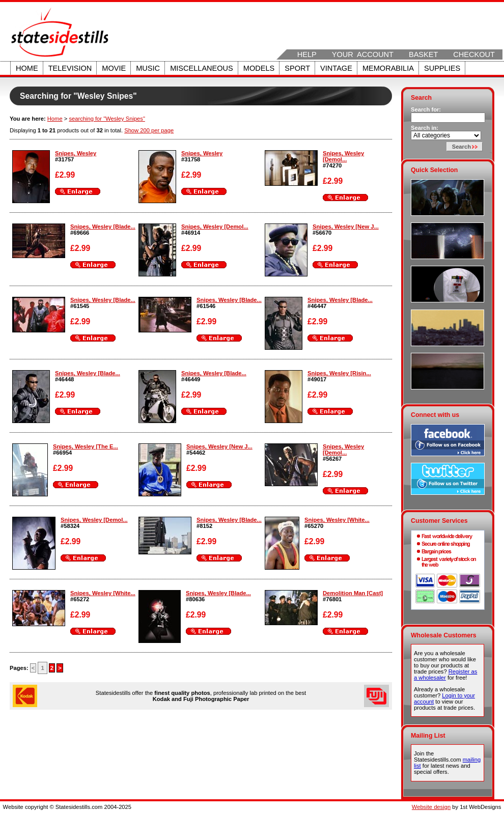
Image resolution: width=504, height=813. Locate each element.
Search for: (426, 109)
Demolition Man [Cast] (353, 593)
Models (259, 68)
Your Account (363, 54)
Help (307, 54)
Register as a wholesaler (445, 675)
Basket (423, 54)
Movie (114, 68)
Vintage (336, 68)
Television (70, 68)
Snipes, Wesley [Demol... (343, 156)
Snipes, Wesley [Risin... (339, 373)
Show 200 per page (149, 130)
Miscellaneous (202, 68)
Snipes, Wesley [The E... (86, 446)
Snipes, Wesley (76, 153)
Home (27, 68)
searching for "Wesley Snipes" (107, 119)
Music (148, 68)
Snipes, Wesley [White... (337, 520)
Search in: (425, 128)
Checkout (474, 54)
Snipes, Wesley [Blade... (103, 227)
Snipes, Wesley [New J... (346, 227)
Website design (431, 807)
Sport (297, 68)
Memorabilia (388, 68)
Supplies (442, 68)
